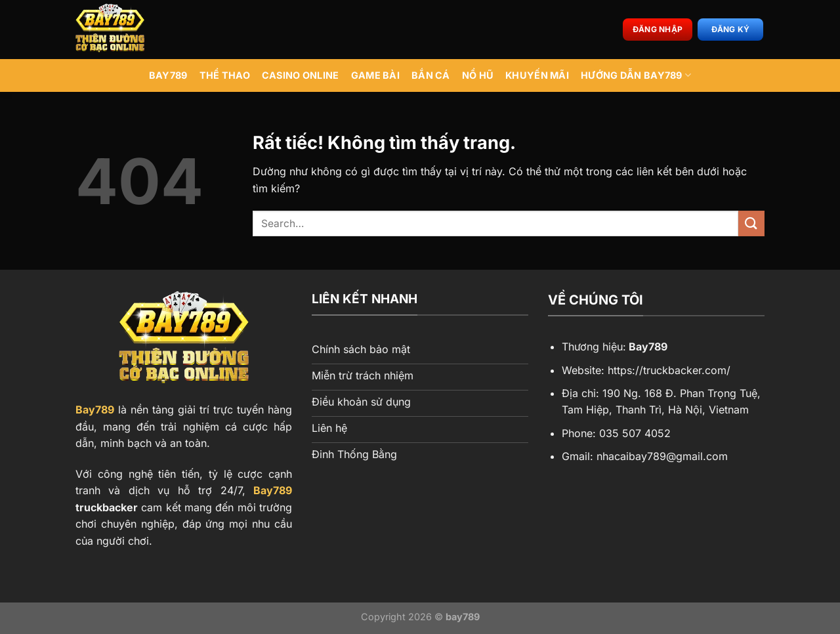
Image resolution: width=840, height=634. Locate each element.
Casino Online (301, 75)
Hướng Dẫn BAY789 (636, 75)
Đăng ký (731, 29)
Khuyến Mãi (537, 75)
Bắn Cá (431, 75)
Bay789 (95, 410)
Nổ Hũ (478, 75)
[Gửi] (751, 223)
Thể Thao (225, 75)
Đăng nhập (658, 29)
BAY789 (168, 75)
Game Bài (375, 75)
